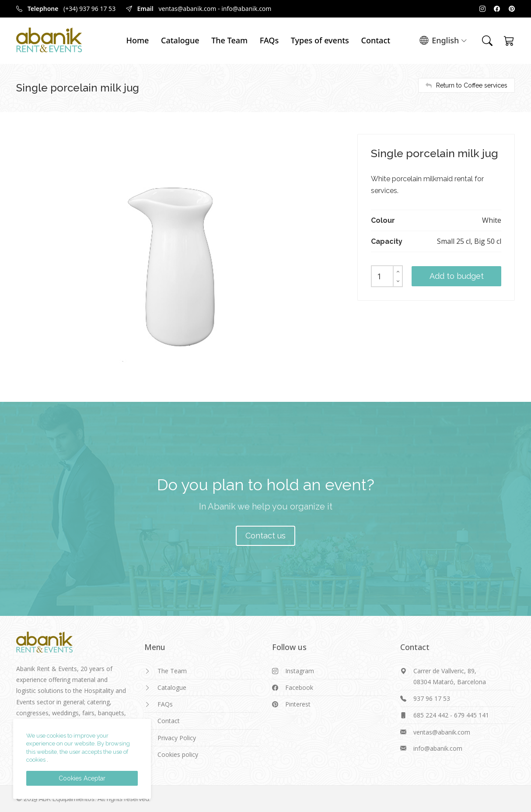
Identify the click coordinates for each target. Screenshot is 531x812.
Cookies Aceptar (82, 778)
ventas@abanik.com (187, 9)
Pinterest (298, 704)
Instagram (300, 671)
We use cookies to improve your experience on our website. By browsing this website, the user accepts (78, 744)
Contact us (265, 536)
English (443, 41)
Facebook (299, 687)
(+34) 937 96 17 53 (89, 9)
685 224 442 (431, 715)
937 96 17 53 (432, 698)
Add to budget (457, 276)
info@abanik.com (246, 9)
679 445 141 (472, 715)
